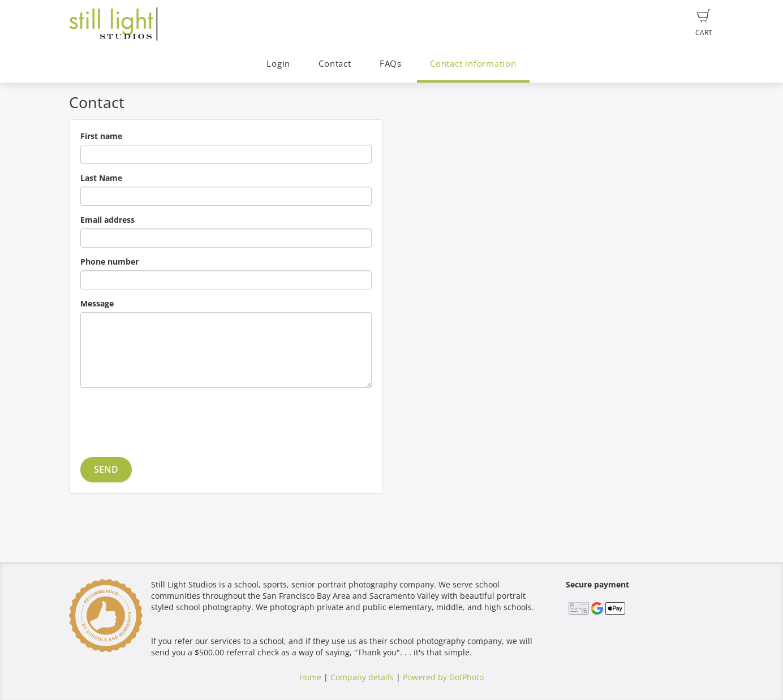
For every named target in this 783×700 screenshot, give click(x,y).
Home (310, 677)
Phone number (109, 262)
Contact (335, 64)
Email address (107, 220)
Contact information (473, 64)
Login (278, 64)
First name (101, 136)
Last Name (101, 178)
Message (97, 303)
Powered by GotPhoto (443, 677)
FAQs (391, 64)
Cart (704, 23)
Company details (362, 677)
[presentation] (166, 418)
